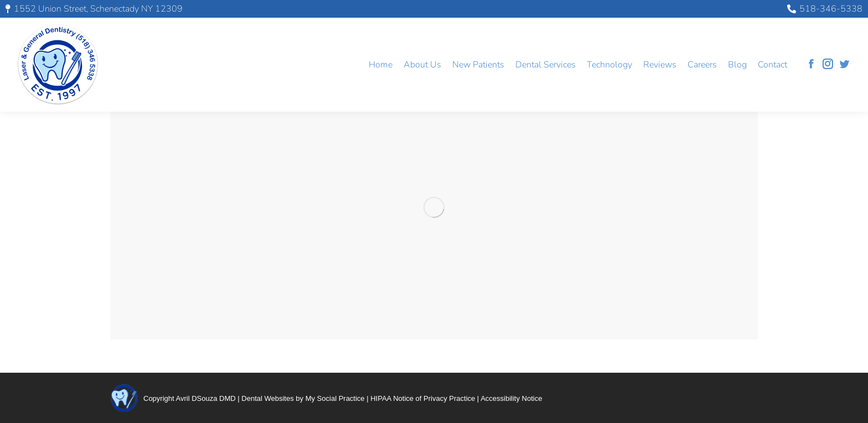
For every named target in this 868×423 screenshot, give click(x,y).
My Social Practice (335, 398)
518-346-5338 (825, 9)
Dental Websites (267, 398)
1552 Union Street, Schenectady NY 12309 (94, 9)
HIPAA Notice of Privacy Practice (423, 398)
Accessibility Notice (511, 398)
